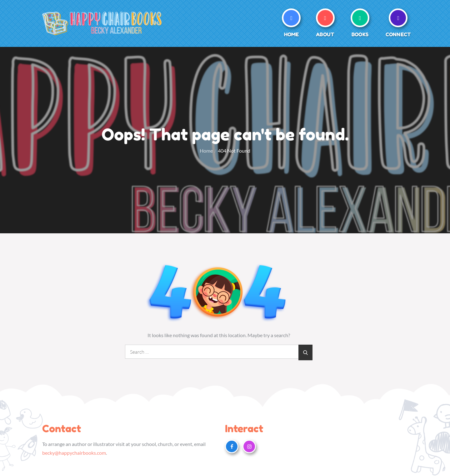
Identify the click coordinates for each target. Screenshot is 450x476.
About (325, 34)
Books (360, 34)
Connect (398, 34)
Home (292, 34)
